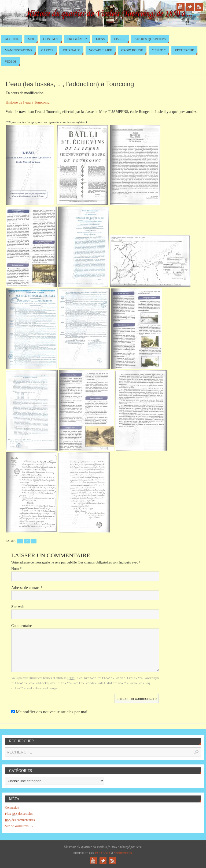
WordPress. (124, 853)
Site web (18, 607)
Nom (16, 569)
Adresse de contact (27, 588)
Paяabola (103, 853)
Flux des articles (19, 814)
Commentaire (21, 626)
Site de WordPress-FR (19, 826)
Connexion (12, 808)
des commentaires (20, 820)
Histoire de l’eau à (28, 102)
